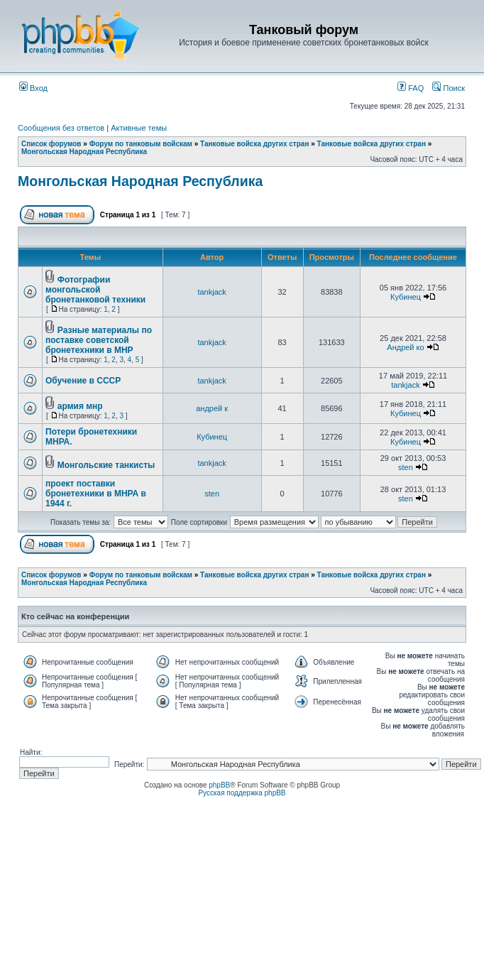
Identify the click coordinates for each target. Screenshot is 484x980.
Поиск (449, 88)
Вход (33, 88)
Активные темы (139, 128)
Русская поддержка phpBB (242, 793)
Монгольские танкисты (106, 465)
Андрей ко (405, 347)
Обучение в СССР (83, 381)
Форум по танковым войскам (141, 144)
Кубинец (406, 297)
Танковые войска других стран (254, 144)
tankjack (211, 292)
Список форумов (51, 144)
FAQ (411, 88)
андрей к (212, 408)
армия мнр (80, 406)
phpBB (219, 785)
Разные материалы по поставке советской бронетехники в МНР (99, 340)
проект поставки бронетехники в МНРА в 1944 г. (96, 494)
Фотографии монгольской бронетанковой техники (95, 290)
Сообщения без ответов (61, 128)
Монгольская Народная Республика (84, 152)
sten (406, 467)
